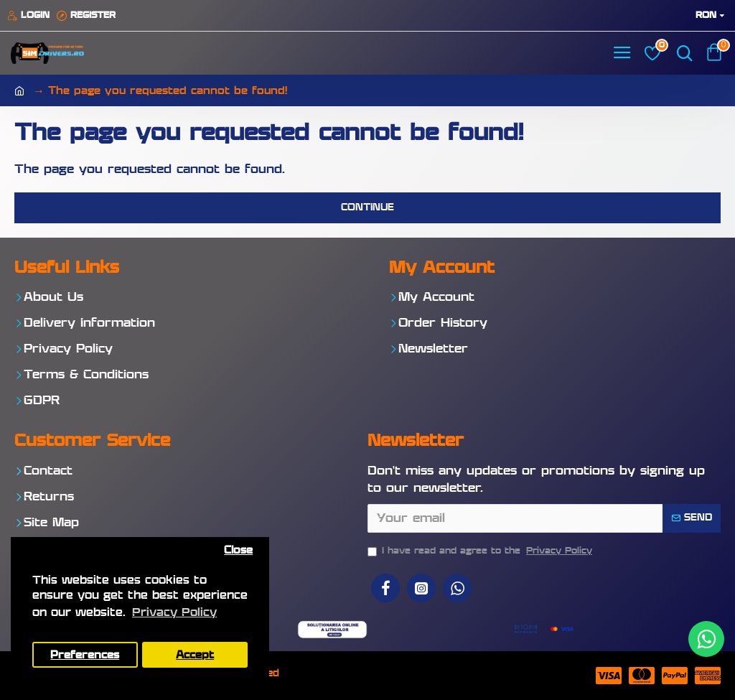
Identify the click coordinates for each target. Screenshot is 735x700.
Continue (367, 207)
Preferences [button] (85, 655)
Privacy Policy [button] (174, 613)
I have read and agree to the (481, 551)
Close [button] (238, 550)
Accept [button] (195, 655)
